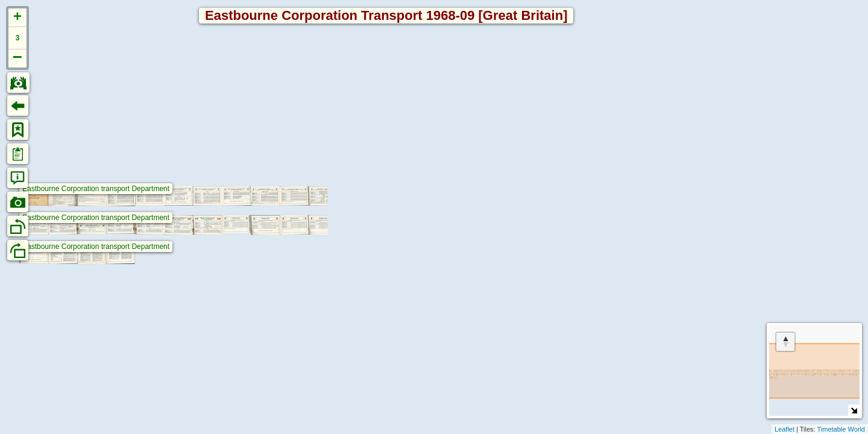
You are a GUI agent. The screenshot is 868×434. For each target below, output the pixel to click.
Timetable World (841, 429)
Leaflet (785, 429)
